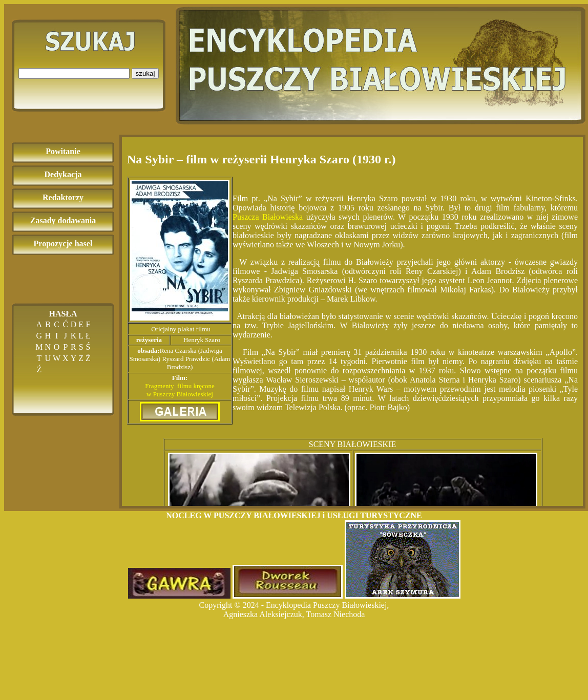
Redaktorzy (63, 197)
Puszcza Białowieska (268, 217)
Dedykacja (63, 174)
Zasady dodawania (63, 220)
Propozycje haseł (63, 243)
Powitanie (63, 151)
